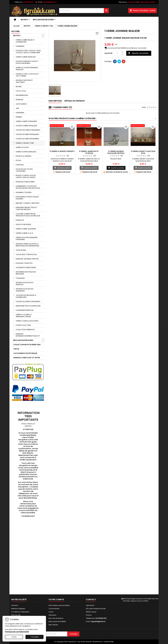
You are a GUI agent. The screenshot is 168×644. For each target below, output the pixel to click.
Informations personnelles (59, 605)
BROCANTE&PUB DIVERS (43, 20)
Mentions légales (18, 609)
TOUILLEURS (20, 278)
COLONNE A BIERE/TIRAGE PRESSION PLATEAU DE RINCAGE (28, 215)
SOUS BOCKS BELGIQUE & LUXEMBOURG (26, 296)
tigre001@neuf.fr (50, 2)
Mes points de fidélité (57, 621)
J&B (17, 108)
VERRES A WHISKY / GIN (25, 143)
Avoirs (51, 612)
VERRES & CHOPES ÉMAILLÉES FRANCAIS (27, 69)
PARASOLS (20, 220)
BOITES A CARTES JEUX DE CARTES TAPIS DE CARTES (26, 176)
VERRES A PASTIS (22, 147)
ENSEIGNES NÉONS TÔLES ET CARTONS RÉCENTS (26, 208)
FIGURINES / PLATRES (24, 192)
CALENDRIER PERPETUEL (25, 310)
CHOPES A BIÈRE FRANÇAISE (26, 126)
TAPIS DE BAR (21, 250)
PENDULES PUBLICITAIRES (25, 182)
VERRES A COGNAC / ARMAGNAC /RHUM (24, 316)
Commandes (54, 609)
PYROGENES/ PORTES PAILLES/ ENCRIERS (27, 198)
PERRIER (19, 117)
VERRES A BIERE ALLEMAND (26, 229)
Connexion (132, 2)
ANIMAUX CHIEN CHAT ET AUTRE (27, 358)
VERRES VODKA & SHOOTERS (27, 321)
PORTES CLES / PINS (23, 325)
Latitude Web (109, 642)
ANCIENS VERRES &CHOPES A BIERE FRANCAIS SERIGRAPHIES (28, 245)
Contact (91, 600)
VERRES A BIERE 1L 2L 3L (24, 233)
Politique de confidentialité (17, 632)
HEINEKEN (19, 100)
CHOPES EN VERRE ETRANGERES (28, 130)
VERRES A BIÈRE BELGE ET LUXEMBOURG (25, 41)
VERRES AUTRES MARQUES (26, 152)
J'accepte (35, 637)
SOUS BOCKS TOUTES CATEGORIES (24, 170)
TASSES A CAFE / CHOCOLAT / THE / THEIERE (27, 75)
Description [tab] (55, 101)
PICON (18, 160)
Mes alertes (53, 625)
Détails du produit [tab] (75, 101)
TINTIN (16, 349)
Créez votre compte (147, 2)
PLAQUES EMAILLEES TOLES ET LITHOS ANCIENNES (27, 62)
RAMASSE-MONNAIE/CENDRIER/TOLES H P (28, 335)
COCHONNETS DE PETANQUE (25, 353)
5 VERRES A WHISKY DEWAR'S (62, 151)
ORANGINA (20, 113)
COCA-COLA (21, 91)
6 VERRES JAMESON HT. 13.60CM (89, 152)
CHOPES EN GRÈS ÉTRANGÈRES (27, 139)
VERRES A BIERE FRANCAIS (26, 57)
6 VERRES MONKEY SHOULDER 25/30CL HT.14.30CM (116, 153)
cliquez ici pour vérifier (139, 601)
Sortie (14, 637)
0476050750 (28, 2)
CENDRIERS (20, 46)
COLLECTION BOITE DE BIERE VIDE (27, 345)
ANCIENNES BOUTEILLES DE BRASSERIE (26, 273)
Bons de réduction (56, 618)
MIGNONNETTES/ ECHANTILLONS (28, 306)
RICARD (19, 87)
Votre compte (56, 600)
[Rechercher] (84, 11)
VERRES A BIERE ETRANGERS (26, 121)
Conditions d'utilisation (20, 612)
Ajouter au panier (138, 53)
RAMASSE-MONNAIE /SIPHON (27, 259)
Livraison (15, 605)
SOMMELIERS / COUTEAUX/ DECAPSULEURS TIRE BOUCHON (28, 187)
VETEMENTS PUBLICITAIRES (26, 268)
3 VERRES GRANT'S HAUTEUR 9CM (143, 152)
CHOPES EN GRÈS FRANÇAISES (27, 134)
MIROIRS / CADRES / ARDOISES (28, 203)
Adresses (52, 615)
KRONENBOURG (22, 95)
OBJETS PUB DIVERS (23, 224)
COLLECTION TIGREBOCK (25, 330)
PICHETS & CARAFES (24, 156)
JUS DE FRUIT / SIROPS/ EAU (26, 254)
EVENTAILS (20, 165)
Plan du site (16, 615)
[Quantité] (117, 53)
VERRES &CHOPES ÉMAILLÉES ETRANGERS (27, 238)
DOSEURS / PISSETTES (24, 263)
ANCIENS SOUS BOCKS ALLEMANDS (25, 290)
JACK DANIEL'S (21, 104)
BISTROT (25, 20)
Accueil (16, 31)
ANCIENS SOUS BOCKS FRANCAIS (25, 284)
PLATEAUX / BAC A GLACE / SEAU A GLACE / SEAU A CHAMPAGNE (28, 52)
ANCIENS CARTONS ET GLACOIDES (24, 81)
